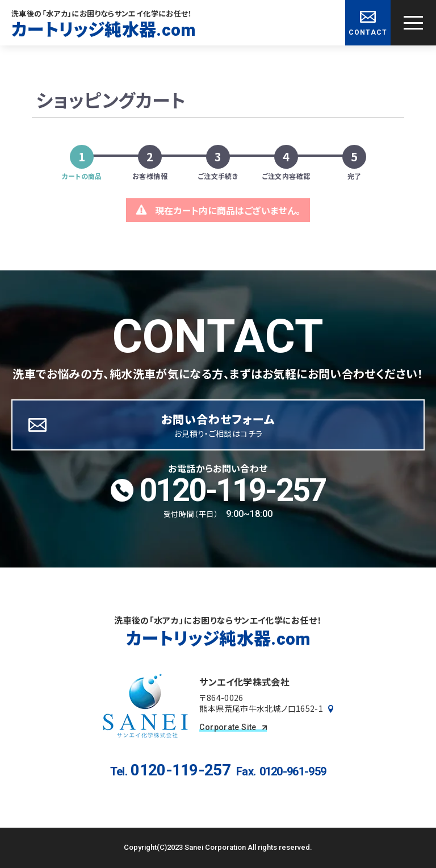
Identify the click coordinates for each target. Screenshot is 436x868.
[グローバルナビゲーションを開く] (413, 23)
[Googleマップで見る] (331, 709)
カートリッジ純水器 (103, 29)
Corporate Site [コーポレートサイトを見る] (233, 727)
